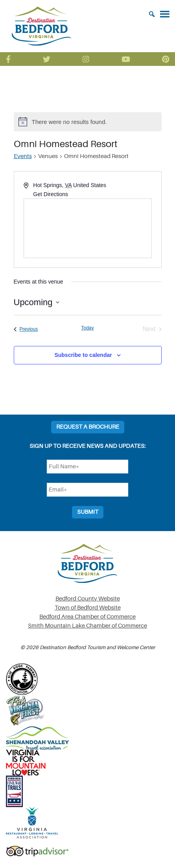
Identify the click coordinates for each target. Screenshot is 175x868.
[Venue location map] (88, 228)
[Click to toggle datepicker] (37, 302)
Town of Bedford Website (88, 608)
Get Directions (51, 194)
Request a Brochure (88, 427)
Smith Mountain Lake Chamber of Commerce (87, 626)
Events (23, 156)
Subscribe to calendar (83, 355)
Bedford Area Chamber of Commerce (87, 617)
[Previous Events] (26, 329)
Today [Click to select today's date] (87, 328)
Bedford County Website (88, 599)
